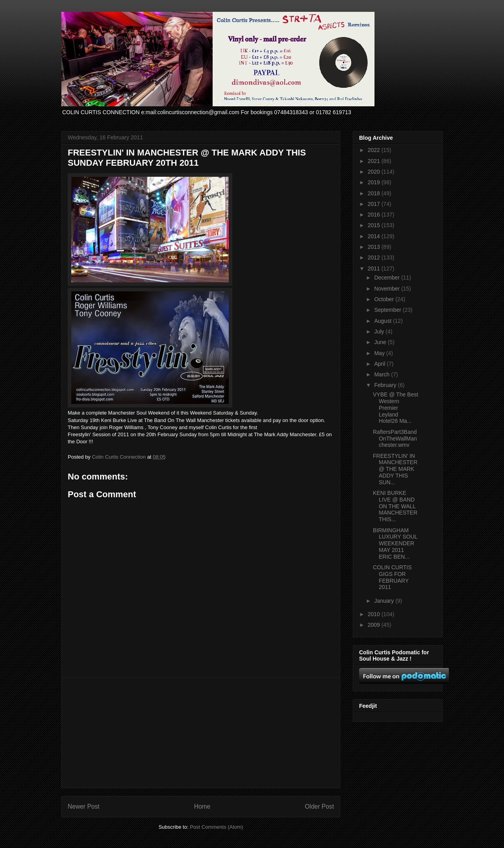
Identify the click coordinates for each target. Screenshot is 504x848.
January (385, 601)
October (385, 299)
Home (202, 806)
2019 (375, 182)
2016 (375, 215)
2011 (375, 268)
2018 (375, 193)
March (383, 374)
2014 (375, 236)
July (380, 331)
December (387, 278)
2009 (375, 625)
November (387, 289)
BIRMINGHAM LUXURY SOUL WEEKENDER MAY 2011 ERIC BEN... (395, 543)
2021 (375, 161)
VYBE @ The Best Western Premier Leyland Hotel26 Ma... (396, 408)
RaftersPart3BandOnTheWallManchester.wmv (395, 439)
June (381, 342)
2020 (375, 172)
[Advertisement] (201, 733)
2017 (375, 204)
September (388, 310)
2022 (375, 150)
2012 (375, 257)
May (380, 353)
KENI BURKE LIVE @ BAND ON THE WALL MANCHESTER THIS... (395, 506)
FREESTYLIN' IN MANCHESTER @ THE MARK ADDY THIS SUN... (395, 469)
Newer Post (84, 806)
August (383, 321)
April (380, 364)
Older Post (319, 806)
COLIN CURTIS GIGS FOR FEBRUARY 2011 (392, 577)
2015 (375, 225)
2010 (375, 614)
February (386, 385)
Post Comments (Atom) (216, 827)
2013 (375, 247)
